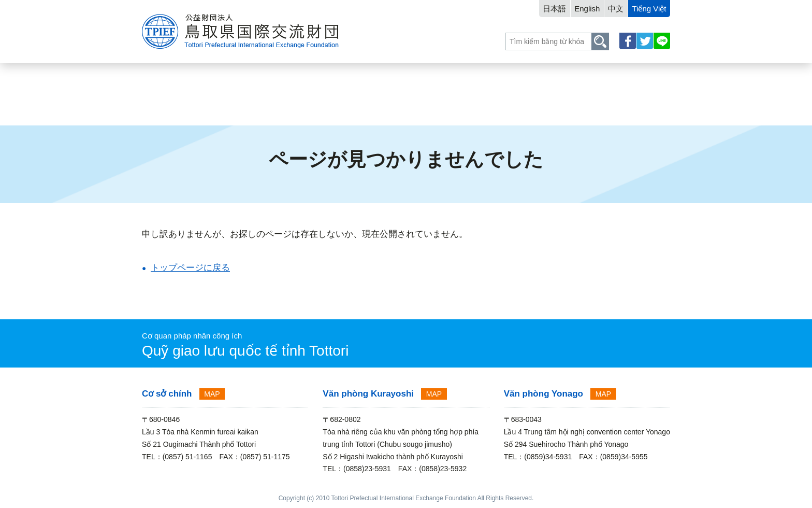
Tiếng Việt (649, 9)
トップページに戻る (190, 268)
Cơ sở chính (167, 394)
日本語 (554, 9)
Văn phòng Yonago (543, 394)
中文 (616, 9)
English (587, 9)
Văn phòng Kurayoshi (368, 394)
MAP (212, 394)
